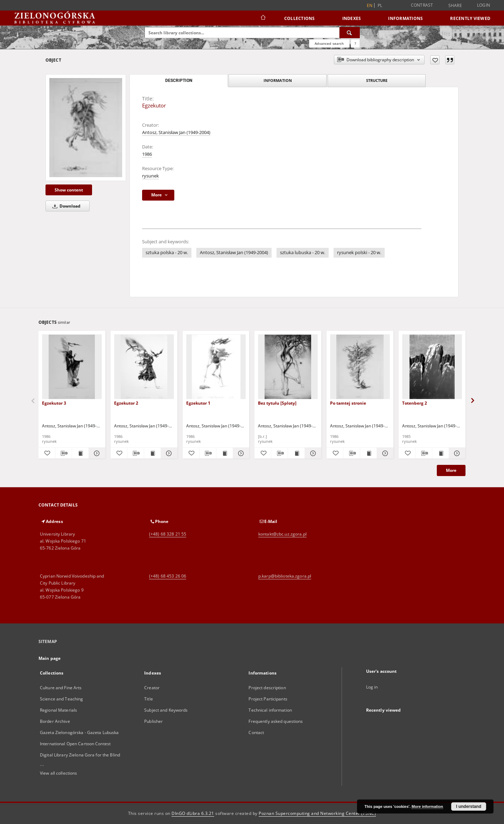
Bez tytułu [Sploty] (277, 403)
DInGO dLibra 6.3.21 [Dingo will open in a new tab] (193, 813)
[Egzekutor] (86, 128)
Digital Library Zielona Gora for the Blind (80, 755)
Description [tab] (179, 81)
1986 (147, 154)
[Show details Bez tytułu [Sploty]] (312, 453)
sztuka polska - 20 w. (167, 253)
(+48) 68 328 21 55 (168, 534)
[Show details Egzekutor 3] (96, 453)
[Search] (350, 33)
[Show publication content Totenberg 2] (440, 453)
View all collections (58, 773)
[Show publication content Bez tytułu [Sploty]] (296, 453)
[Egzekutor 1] (216, 367)
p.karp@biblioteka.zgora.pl (285, 576)
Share (455, 6)
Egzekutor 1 (198, 403)
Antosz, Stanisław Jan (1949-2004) (176, 132)
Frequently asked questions (276, 721)
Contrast (422, 5)
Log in (372, 687)
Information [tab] (278, 80)
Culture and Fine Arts (61, 688)
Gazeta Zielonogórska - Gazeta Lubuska (79, 732)
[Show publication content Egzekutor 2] (152, 453)
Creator (152, 688)
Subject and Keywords (166, 710)
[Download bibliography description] (64, 453)
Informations (405, 18)
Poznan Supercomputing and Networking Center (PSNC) (317, 813)
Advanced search (329, 43)
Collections (300, 18)
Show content (69, 190)
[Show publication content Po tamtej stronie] (368, 453)
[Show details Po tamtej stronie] (384, 453)
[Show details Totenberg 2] (456, 453)
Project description (267, 688)
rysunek (150, 176)
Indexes (352, 18)
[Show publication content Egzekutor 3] (80, 453)
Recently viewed (470, 18)
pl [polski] (380, 5)
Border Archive (55, 721)
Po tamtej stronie (348, 403)
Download (65, 206)
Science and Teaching (61, 699)
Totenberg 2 (415, 403)
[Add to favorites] (435, 60)
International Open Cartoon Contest (75, 744)
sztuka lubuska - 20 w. (303, 253)
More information (427, 806)
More (451, 470)
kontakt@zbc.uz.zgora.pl (282, 534)
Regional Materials (58, 710)
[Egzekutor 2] (144, 367)
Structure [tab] (377, 80)
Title (149, 699)
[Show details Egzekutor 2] (168, 453)
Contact (256, 732)
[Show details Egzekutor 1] (240, 453)
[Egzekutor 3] (72, 367)
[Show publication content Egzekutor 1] (225, 453)
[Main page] (263, 18)
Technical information (270, 710)
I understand (469, 806)
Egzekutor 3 (54, 403)
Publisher (153, 721)
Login (484, 5)
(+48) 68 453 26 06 (168, 576)
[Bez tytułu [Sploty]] (288, 367)
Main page (50, 658)
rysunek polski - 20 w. (359, 253)
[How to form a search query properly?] (355, 43)
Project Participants (268, 699)
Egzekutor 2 (126, 403)
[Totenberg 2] (432, 367)
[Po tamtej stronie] (360, 367)
